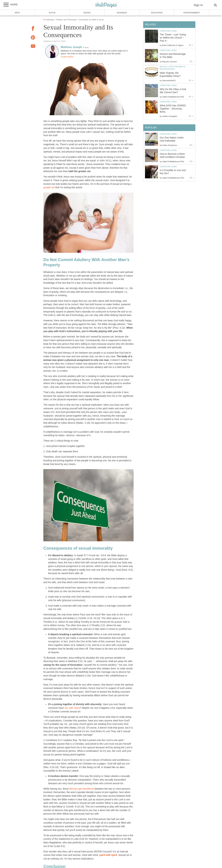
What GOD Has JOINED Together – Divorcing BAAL (173, 109)
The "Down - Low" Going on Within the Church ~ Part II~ (173, 38)
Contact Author (67, 57)
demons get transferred (82, 789)
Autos (52, 13)
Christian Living (168, 31)
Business (122, 13)
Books (87, 13)
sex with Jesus (72, 708)
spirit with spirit (108, 855)
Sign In (198, 5)
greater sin (49, 187)
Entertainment (192, 13)
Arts (17, 13)
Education (157, 13)
